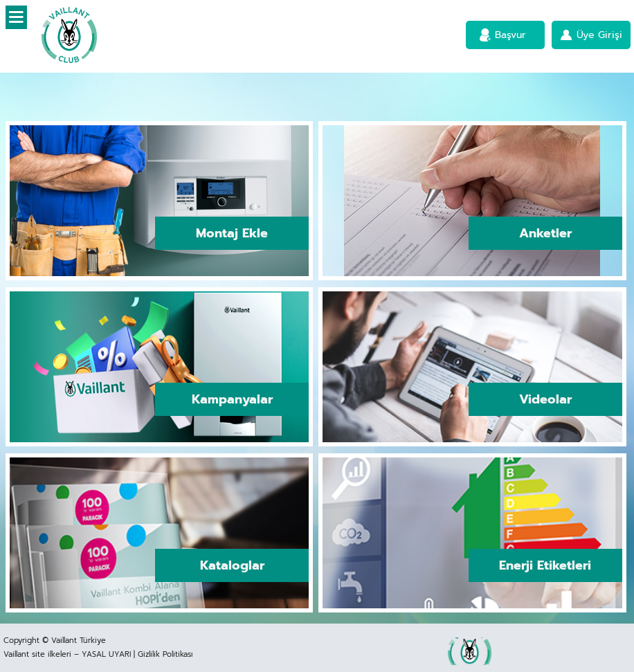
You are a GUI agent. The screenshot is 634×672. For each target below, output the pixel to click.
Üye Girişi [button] (599, 35)
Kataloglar (232, 565)
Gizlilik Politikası (165, 654)
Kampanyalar (232, 399)
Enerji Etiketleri (545, 565)
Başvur (510, 35)
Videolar (545, 399)
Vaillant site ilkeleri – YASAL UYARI (67, 654)
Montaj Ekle (232, 233)
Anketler (545, 233)
